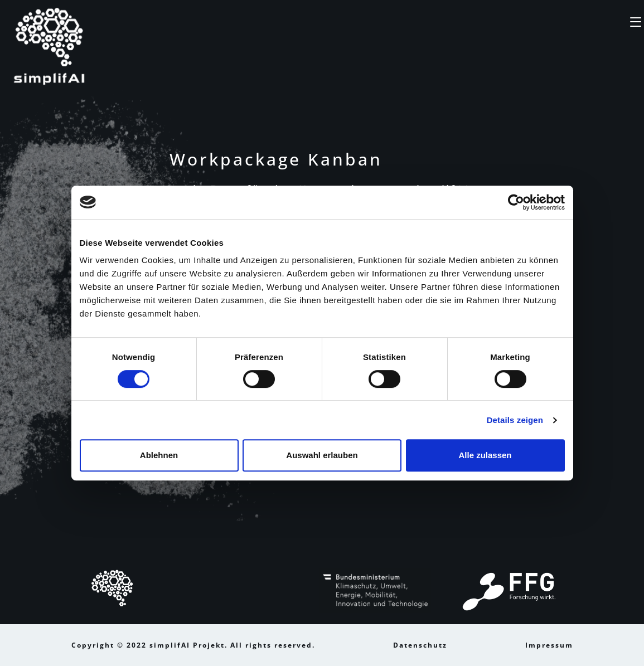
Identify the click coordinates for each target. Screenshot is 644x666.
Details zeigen (515, 420)
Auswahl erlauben (322, 455)
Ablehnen (159, 455)
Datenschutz (420, 645)
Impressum (549, 645)
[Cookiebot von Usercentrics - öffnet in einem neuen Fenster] (516, 202)
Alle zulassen (485, 455)
